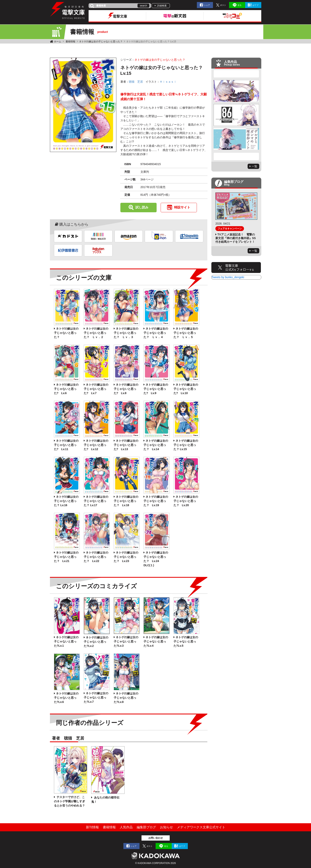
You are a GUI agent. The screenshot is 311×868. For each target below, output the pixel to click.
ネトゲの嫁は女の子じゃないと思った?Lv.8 (126, 698)
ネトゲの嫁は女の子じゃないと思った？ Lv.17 (96, 501)
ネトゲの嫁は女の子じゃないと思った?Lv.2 (96, 642)
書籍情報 (70, 42)
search (143, 6)
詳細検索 (162, 6)
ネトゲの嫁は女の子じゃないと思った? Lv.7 (96, 389)
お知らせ (166, 827)
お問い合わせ (156, 838)
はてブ (255, 5)
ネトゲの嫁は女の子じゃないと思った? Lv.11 (66, 445)
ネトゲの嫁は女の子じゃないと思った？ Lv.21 (66, 557)
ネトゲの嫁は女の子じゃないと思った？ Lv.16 (66, 501)
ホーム (58, 42)
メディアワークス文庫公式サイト (201, 827)
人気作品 (126, 827)
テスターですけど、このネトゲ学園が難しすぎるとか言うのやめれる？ (69, 801)
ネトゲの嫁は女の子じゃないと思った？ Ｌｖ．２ (96, 333)
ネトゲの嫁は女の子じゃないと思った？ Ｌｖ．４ (156, 333)
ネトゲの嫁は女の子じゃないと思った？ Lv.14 (156, 445)
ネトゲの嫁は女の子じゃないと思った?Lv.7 (96, 697)
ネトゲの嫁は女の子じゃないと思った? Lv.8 (126, 389)
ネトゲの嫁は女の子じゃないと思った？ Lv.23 (126, 557)
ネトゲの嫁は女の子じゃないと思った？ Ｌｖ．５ (186, 333)
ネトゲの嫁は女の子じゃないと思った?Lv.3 (126, 641)
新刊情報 (92, 827)
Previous (236, 74)
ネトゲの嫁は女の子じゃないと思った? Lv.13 (126, 445)
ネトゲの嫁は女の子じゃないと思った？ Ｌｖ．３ (126, 333)
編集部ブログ (146, 827)
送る (240, 5)
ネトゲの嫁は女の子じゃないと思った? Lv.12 (96, 445)
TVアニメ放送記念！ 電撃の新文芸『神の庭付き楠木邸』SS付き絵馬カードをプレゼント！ (236, 238)
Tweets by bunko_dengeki (228, 277)
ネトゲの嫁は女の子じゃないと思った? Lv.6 (66, 389)
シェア (207, 5)
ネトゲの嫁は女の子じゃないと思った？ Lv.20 (186, 501)
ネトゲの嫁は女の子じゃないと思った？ (101, 42)
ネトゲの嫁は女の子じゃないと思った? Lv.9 (156, 389)
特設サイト (182, 207)
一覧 (254, 166)
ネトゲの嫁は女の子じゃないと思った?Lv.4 (156, 641)
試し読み (142, 207)
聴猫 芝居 (136, 82)
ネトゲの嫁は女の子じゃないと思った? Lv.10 (186, 389)
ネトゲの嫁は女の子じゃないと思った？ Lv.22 (96, 557)
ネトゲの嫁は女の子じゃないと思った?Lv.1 (66, 641)
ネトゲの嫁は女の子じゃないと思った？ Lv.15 (186, 445)
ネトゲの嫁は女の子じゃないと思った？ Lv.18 (126, 501)
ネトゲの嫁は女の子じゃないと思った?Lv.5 (186, 641)
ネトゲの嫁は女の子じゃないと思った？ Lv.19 (156, 501)
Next (236, 156)
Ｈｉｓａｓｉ (168, 82)
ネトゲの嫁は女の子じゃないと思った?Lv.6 (66, 698)
